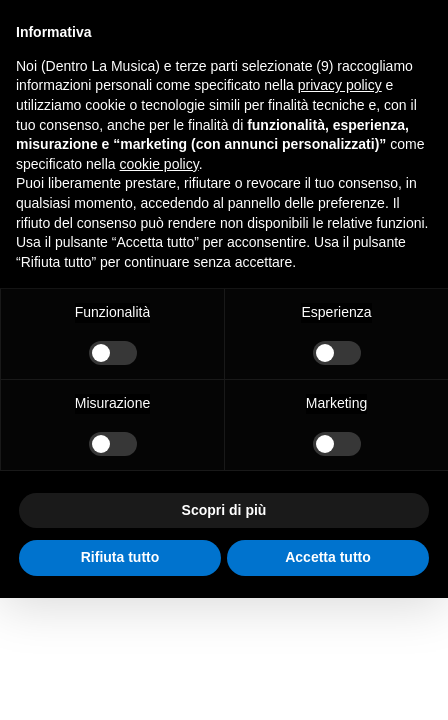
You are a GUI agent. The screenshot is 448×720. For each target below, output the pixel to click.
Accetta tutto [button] (328, 557)
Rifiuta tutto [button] (120, 557)
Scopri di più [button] (224, 510)
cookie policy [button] (159, 164)
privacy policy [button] (340, 85)
